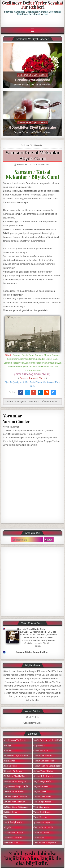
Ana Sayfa (34, 401)
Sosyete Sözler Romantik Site (32, 652)
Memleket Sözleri (11, 843)
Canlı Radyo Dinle (32, 723)
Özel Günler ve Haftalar (44, 827)
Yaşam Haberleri (40, 817)
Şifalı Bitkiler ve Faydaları (45, 843)
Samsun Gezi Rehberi (43, 756)
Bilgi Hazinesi (9, 761)
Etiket (6, 817)
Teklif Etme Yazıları (42, 807)
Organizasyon (39, 745)
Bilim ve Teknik (10, 766)
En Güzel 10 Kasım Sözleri (33, 632)
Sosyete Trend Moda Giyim (32, 629)
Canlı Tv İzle (32, 717)
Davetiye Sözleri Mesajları (15, 781)
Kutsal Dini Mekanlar (33, 145)
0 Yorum (47, 85)
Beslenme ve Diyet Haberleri (32, 75)
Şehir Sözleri (39, 838)
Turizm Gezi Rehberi (42, 812)
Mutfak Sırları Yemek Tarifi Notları (48, 740)
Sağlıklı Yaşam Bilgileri (43, 771)
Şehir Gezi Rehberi (41, 833)
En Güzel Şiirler (10, 812)
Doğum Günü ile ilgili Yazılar (16, 786)
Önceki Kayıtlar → (51, 401)
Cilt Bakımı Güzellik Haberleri (16, 776)
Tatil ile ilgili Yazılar (42, 802)
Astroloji (7, 745)
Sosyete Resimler (41, 786)
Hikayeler (8, 827)
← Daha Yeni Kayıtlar (15, 401)
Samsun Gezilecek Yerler (44, 761)
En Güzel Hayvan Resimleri (15, 797)
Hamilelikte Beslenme (33, 80)
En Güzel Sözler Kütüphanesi (16, 807)
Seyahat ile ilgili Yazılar (44, 776)
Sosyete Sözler (21, 85)
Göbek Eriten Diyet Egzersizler (32, 127)
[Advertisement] (33, 21)
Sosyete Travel (40, 791)
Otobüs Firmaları (41, 750)
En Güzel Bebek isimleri (14, 791)
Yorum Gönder (42, 165)
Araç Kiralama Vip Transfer (15, 740)
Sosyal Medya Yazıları (43, 781)
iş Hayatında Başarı (42, 822)
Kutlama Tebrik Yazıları (13, 833)
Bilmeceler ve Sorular (13, 771)
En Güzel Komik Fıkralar (14, 802)
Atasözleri (8, 750)
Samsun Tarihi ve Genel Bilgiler (47, 766)
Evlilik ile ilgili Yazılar (13, 822)
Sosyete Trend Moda (42, 797)
